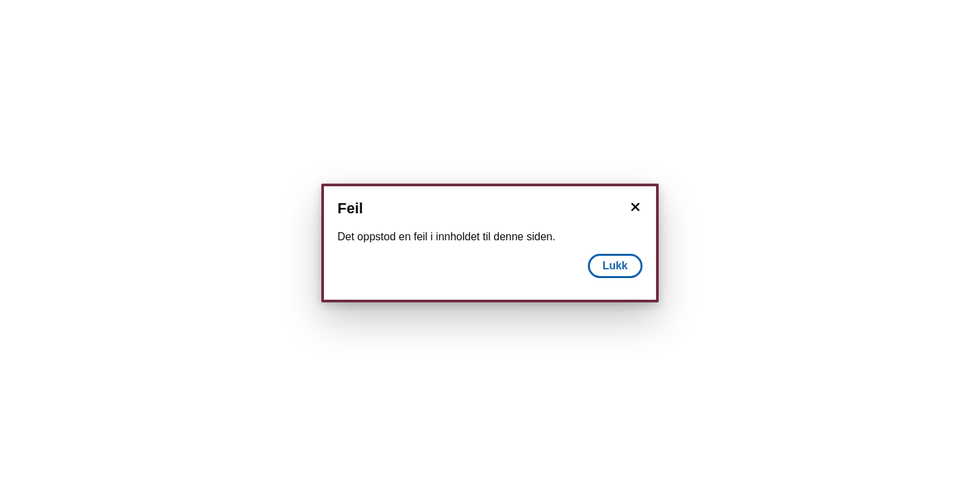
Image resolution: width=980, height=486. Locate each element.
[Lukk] (635, 207)
